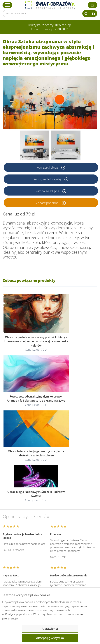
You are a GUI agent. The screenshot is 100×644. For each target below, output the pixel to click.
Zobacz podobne (48, 203)
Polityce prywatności (18, 614)
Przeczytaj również (21, 565)
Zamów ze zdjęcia (48, 191)
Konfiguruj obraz (48, 167)
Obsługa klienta (19, 545)
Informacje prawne (22, 555)
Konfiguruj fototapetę (48, 179)
